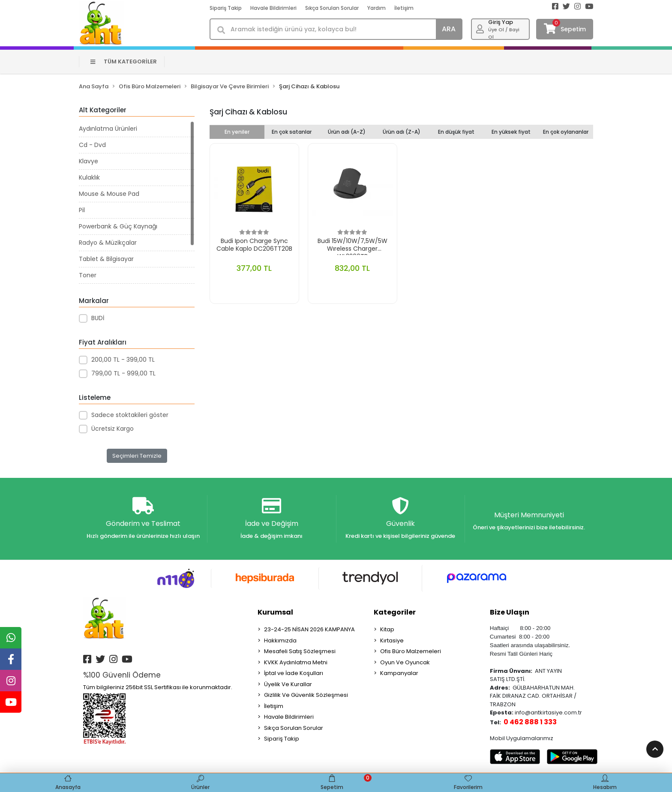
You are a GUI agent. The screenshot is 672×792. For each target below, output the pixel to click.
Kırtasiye (392, 640)
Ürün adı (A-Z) (347, 132)
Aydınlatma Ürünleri (108, 129)
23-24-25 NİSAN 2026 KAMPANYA (309, 629)
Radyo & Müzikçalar (108, 243)
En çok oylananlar (566, 132)
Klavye (88, 161)
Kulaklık (89, 177)
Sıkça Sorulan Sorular (332, 8)
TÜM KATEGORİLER (124, 61)
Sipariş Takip (226, 8)
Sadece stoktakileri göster (130, 415)
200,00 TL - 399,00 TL (123, 360)
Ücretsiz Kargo (112, 429)
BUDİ (98, 318)
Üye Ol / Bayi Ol (504, 33)
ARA (449, 29)
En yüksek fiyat (511, 132)
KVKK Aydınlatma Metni (296, 662)
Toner (88, 275)
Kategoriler (395, 612)
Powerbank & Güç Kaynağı (118, 226)
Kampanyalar (399, 673)
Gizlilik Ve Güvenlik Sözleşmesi (306, 695)
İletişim (404, 8)
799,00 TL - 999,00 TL (123, 373)
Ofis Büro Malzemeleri (411, 651)
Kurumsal (275, 612)
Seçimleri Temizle (137, 456)
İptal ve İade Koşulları (294, 673)
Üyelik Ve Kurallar (288, 684)
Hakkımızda (280, 640)
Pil (82, 210)
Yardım (376, 8)
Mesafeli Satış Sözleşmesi (300, 651)
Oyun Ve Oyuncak (405, 662)
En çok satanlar (292, 132)
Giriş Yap (501, 22)
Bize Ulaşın (510, 612)
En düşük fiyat (456, 132)
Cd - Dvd (92, 145)
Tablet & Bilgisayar (106, 259)
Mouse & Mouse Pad (109, 194)
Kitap (387, 629)
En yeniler (237, 132)
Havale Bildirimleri (273, 8)
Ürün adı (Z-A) (402, 132)
